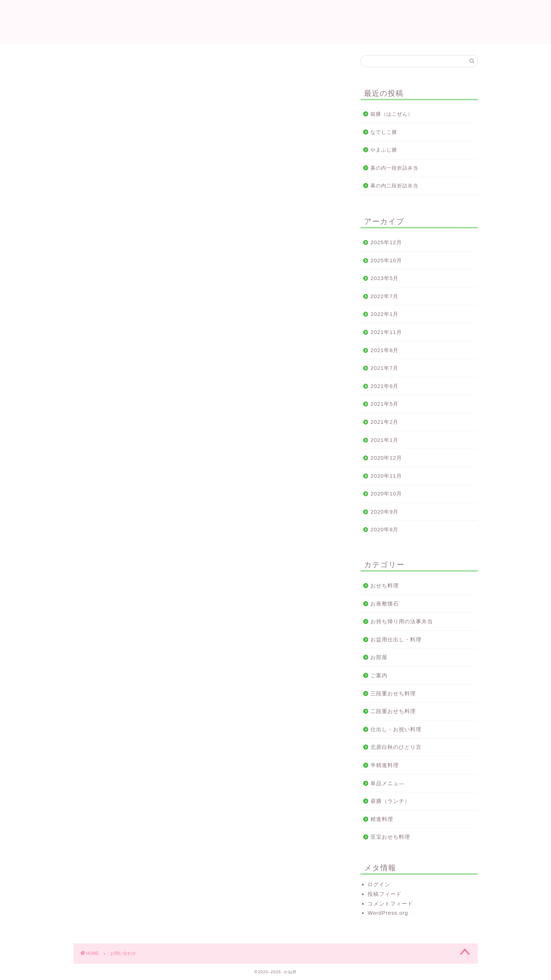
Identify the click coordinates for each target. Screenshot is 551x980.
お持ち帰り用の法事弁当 (402, 621)
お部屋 (379, 657)
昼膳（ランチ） (390, 801)
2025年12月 (386, 242)
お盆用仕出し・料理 (396, 639)
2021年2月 (384, 422)
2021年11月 (386, 332)
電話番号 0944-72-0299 (133, 113)
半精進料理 (385, 765)
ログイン (379, 884)
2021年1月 (384, 440)
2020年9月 (384, 512)
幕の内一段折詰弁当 (394, 168)
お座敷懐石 (385, 604)
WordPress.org (388, 913)
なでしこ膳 (384, 132)
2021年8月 (384, 350)
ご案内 (379, 675)
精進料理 (382, 819)
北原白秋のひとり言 (396, 747)
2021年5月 (384, 404)
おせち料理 (385, 585)
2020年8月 (384, 529)
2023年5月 (384, 278)
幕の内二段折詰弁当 (394, 186)
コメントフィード (390, 904)
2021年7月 (384, 368)
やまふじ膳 (384, 150)
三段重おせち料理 (393, 693)
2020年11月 (386, 476)
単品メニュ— (387, 783)
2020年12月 (386, 458)
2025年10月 (386, 260)
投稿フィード (385, 894)
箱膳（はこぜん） (392, 114)
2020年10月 (386, 494)
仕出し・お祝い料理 (396, 729)
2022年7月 (384, 296)
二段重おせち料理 (393, 711)
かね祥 (276, 21)
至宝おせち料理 (390, 837)
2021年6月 (384, 386)
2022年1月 (384, 314)
